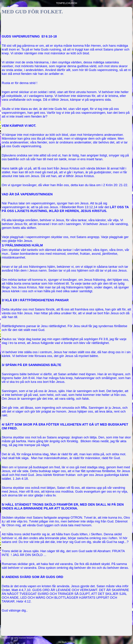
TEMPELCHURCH (66, 3)
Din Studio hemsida (66, 642)
